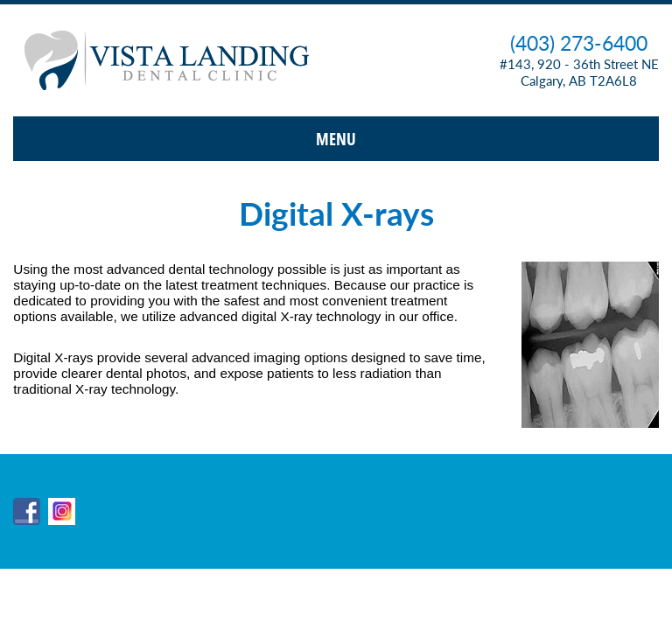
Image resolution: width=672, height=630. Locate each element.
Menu (336, 139)
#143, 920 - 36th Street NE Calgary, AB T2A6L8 (579, 72)
